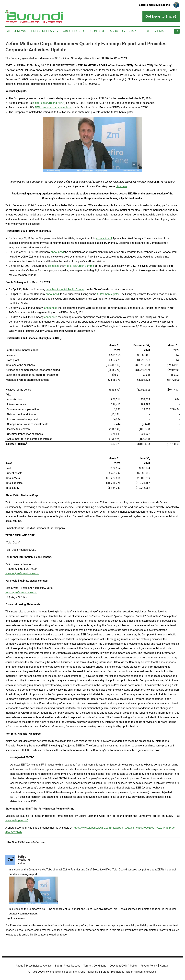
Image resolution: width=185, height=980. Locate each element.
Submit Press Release (67, 966)
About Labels (74, 31)
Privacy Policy (149, 966)
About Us (117, 31)
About (19, 966)
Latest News (16, 31)
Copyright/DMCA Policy (123, 966)
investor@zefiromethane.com (22, 573)
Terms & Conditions (95, 966)
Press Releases (44, 31)
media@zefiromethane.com (21, 592)
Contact (97, 31)
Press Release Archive (39, 966)
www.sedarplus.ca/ (17, 820)
